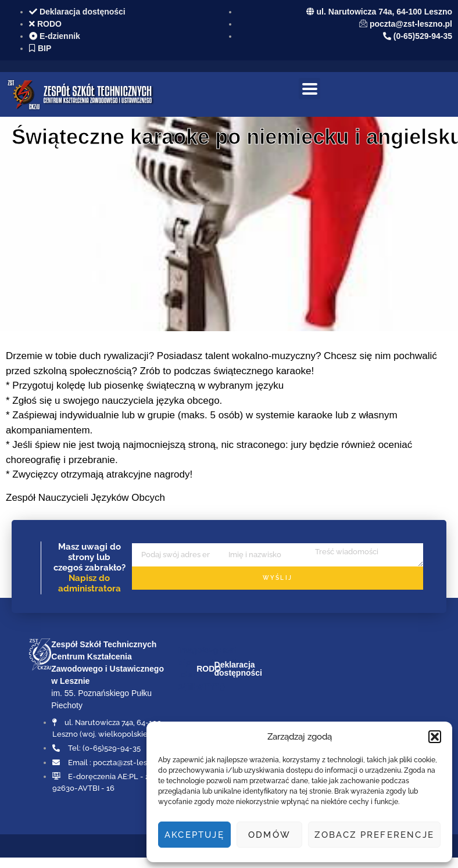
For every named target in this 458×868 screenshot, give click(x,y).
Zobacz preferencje (374, 835)
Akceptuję (194, 835)
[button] (435, 737)
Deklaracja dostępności (238, 669)
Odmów (269, 835)
